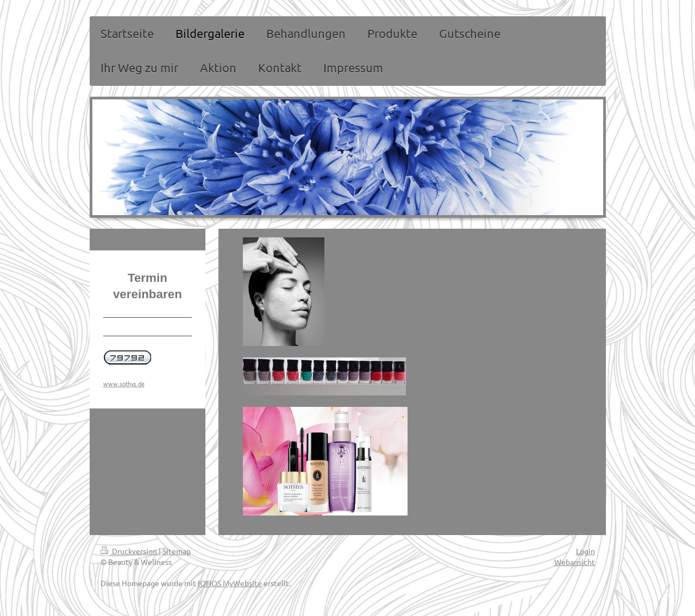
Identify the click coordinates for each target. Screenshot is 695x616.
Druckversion (130, 551)
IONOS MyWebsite (230, 583)
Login (586, 551)
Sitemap (177, 551)
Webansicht (575, 562)
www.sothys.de (124, 384)
